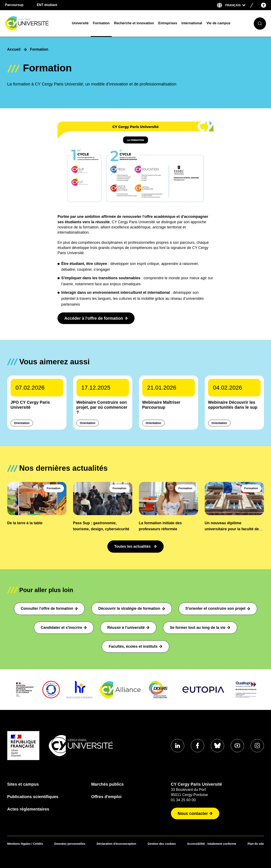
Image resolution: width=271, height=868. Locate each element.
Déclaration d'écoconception (116, 844)
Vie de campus (218, 23)
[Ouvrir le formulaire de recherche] (260, 24)
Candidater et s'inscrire (64, 628)
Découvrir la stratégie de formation (132, 608)
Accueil (14, 49)
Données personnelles (70, 844)
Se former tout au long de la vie (200, 628)
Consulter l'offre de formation (49, 608)
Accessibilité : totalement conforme (212, 844)
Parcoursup (14, 5)
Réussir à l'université (128, 628)
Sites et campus (23, 784)
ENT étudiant (47, 5)
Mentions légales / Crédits (25, 844)
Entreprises (168, 23)
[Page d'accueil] (36, 23)
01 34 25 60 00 (183, 800)
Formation (101, 23)
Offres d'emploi (106, 797)
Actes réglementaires (28, 809)
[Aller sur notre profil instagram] (257, 746)
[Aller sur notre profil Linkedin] (178, 746)
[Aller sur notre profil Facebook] (197, 746)
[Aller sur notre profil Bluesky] (217, 746)
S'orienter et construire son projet (218, 608)
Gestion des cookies (162, 844)
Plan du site (256, 844)
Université (80, 23)
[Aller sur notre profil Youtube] (237, 746)
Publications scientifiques (33, 797)
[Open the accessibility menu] (264, 5)
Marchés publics (107, 784)
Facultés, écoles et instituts (135, 646)
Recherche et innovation (134, 23)
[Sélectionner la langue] (235, 5)
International (192, 23)
